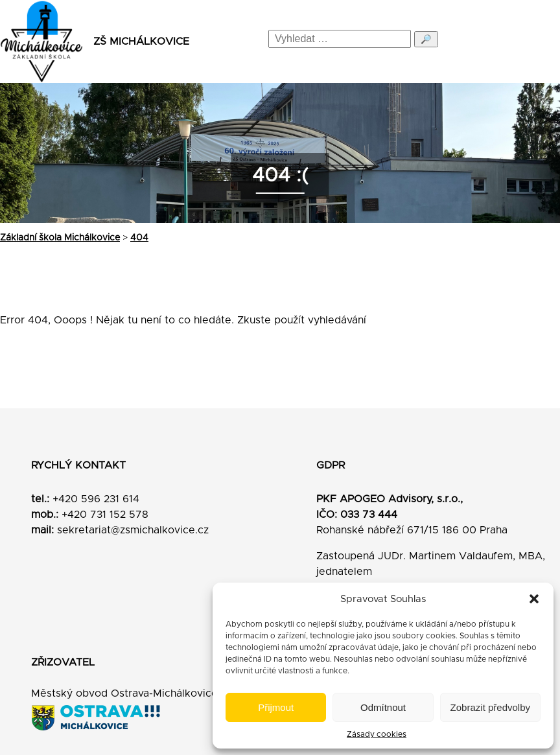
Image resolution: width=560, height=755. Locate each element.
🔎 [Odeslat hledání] (426, 39)
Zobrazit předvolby (490, 707)
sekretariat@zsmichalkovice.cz (133, 530)
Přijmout (276, 707)
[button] (534, 599)
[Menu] (539, 41)
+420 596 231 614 (96, 499)
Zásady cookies (377, 734)
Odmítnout (383, 707)
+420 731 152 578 (105, 515)
